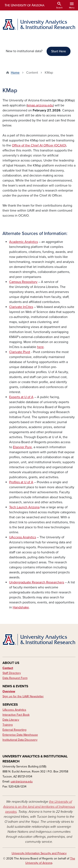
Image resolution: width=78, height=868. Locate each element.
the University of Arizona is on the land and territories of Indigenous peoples (39, 807)
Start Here (59, 51)
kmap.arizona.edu (40, 105)
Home (15, 73)
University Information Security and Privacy (39, 853)
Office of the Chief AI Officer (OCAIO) (39, 145)
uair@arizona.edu (22, 782)
